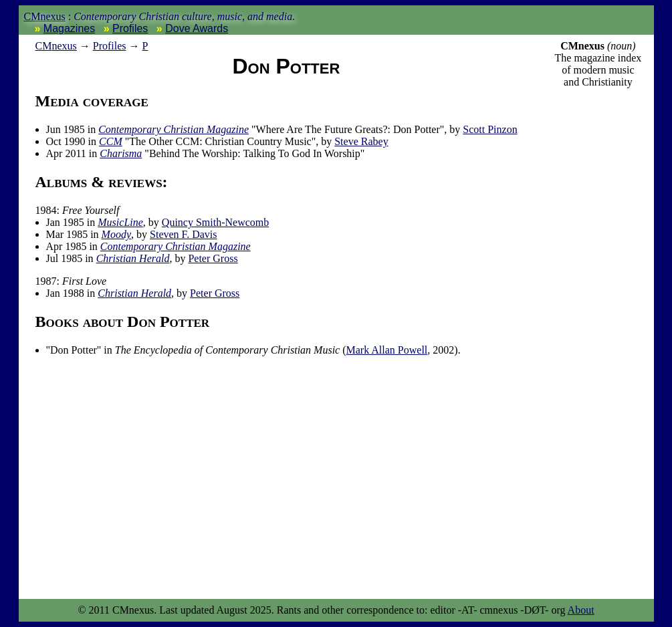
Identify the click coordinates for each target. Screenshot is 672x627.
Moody (116, 234)
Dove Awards (197, 28)
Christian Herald (133, 258)
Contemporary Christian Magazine (174, 129)
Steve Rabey (361, 141)
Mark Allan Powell (387, 350)
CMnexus (45, 16)
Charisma (121, 153)
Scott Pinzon (490, 129)
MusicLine (120, 222)
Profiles (130, 28)
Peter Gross (213, 258)
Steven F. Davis (184, 234)
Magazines (69, 28)
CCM (111, 141)
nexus (56, 46)
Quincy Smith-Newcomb (215, 222)
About (581, 610)
